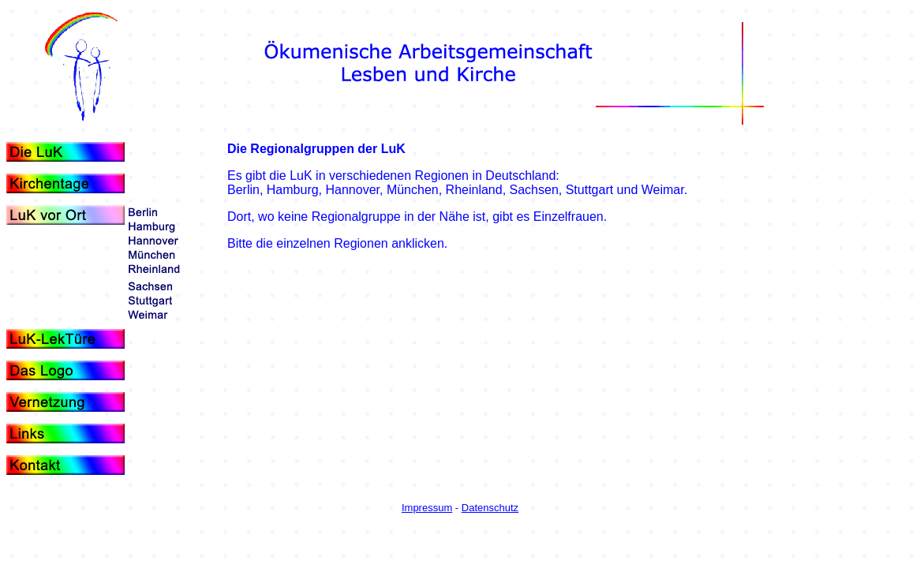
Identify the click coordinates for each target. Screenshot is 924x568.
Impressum (427, 508)
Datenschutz (490, 508)
